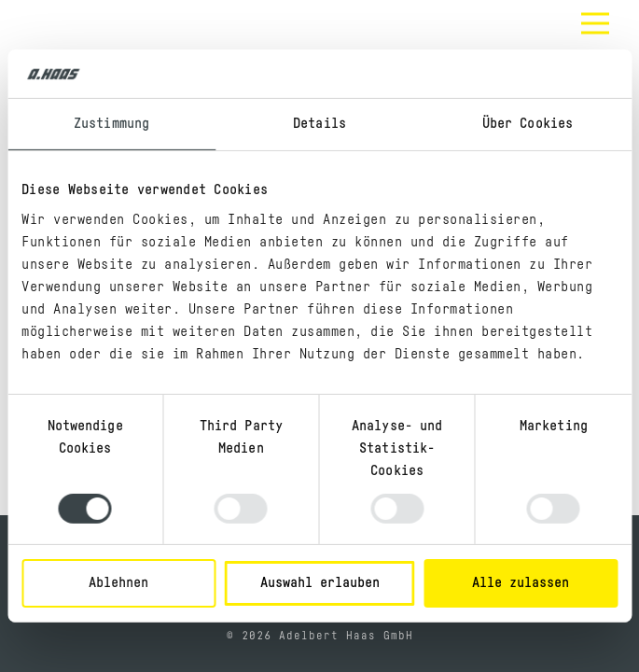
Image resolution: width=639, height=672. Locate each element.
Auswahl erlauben (320, 583)
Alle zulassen (521, 583)
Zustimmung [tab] (111, 124)
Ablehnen (118, 583)
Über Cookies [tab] (528, 124)
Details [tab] (319, 124)
